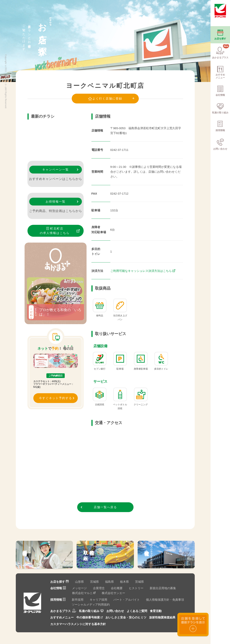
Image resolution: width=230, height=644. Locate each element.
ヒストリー (136, 588)
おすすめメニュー (62, 617)
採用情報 (58, 600)
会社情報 (58, 588)
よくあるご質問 (137, 611)
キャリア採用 (98, 600)
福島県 (109, 582)
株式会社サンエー (113, 593)
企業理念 (99, 588)
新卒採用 (78, 600)
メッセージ (79, 588)
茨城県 (139, 582)
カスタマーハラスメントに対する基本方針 (78, 624)
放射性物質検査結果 (162, 617)
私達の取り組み (91, 611)
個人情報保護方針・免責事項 (165, 600)
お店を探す (60, 582)
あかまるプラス (63, 611)
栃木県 (124, 582)
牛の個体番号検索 (90, 617)
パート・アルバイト (127, 600)
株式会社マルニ (84, 593)
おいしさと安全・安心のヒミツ (126, 617)
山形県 (79, 582)
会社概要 (117, 588)
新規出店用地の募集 (163, 588)
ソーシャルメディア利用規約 (91, 604)
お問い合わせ (115, 611)
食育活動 (156, 611)
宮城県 (94, 582)
